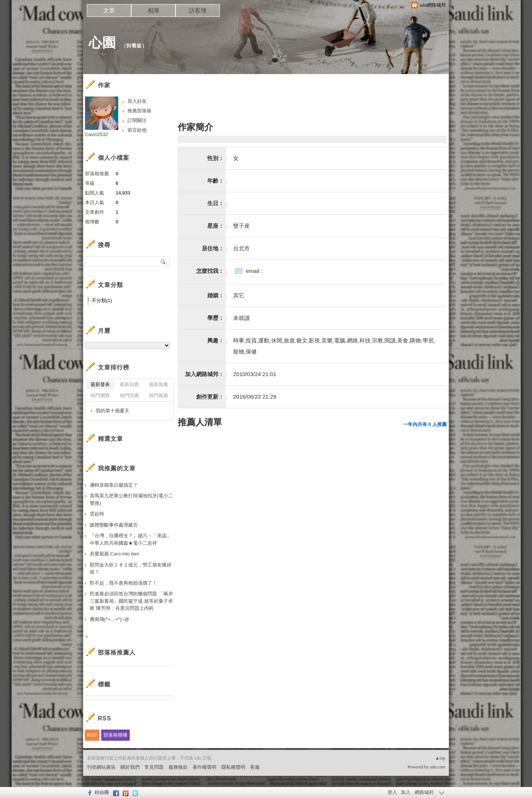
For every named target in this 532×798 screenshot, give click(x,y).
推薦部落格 (139, 111)
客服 (255, 767)
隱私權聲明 (233, 767)
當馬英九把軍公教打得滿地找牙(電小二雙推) (131, 499)
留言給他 (137, 130)
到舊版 (134, 46)
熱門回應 (129, 395)
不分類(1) (102, 300)
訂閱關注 (137, 120)
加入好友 (137, 101)
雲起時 (97, 514)
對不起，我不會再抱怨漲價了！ (123, 583)
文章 (109, 11)
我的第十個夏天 (112, 411)
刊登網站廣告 (101, 767)
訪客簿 (198, 11)
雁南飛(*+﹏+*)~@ (110, 619)
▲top (440, 758)
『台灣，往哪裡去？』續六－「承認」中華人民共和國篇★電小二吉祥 (131, 539)
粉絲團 (102, 792)
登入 (392, 792)
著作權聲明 (204, 767)
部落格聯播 (115, 735)
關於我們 (130, 767)
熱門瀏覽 (100, 395)
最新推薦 (158, 384)
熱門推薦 (158, 395)
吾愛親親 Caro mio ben (115, 554)
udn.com (437, 767)
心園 (102, 43)
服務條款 (178, 767)
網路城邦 (424, 792)
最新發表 (100, 384)
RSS (92, 735)
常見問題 (154, 767)
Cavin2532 (96, 134)
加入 (406, 792)
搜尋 (163, 261)
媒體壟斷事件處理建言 (114, 525)
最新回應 (129, 384)
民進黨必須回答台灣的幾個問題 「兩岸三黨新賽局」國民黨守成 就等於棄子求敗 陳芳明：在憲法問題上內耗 (131, 601)
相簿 (153, 11)
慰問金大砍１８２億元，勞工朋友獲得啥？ (131, 569)
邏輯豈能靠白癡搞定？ (114, 485)
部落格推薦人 (117, 652)
